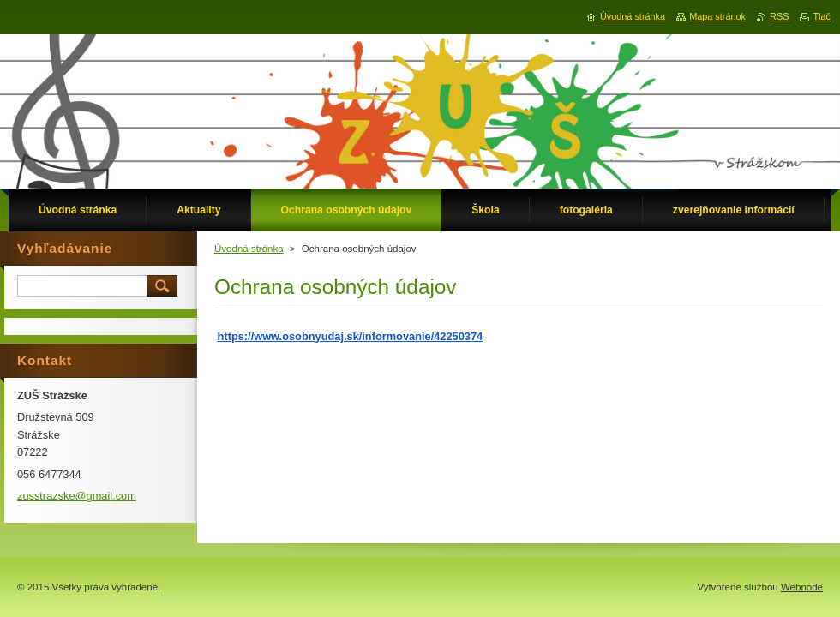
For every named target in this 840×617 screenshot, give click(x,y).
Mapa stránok (717, 16)
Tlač (822, 16)
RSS (779, 16)
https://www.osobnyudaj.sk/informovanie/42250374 (351, 336)
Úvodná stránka (249, 249)
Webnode (802, 587)
